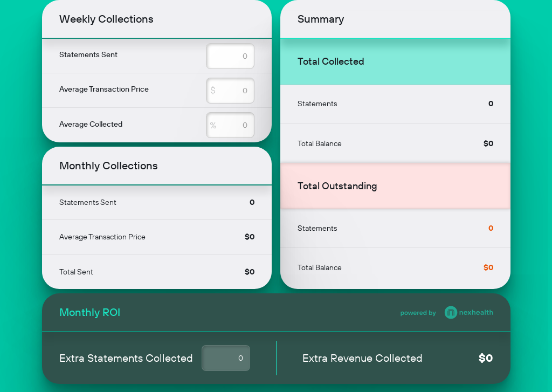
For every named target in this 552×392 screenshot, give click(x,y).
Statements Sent (88, 54)
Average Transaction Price (104, 89)
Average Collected (91, 124)
